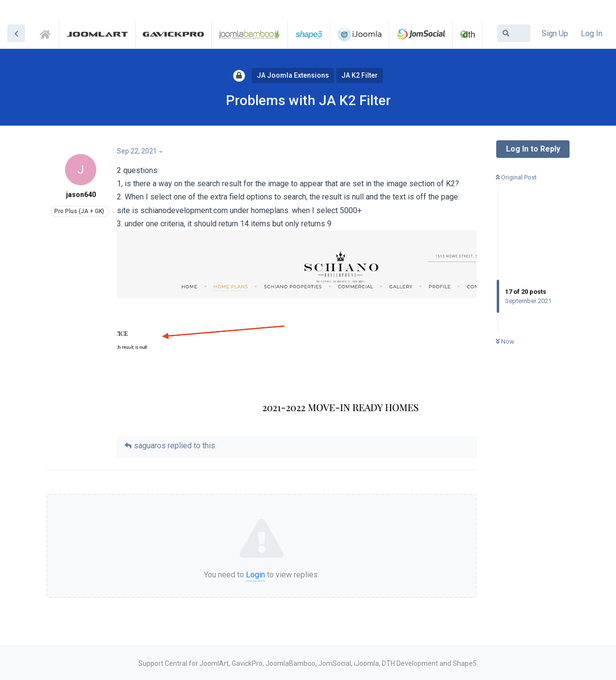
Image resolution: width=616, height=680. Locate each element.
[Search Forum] (514, 33)
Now (505, 341)
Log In (592, 33)
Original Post (516, 177)
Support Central (48, 33)
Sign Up (555, 33)
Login (255, 575)
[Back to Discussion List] (16, 33)
